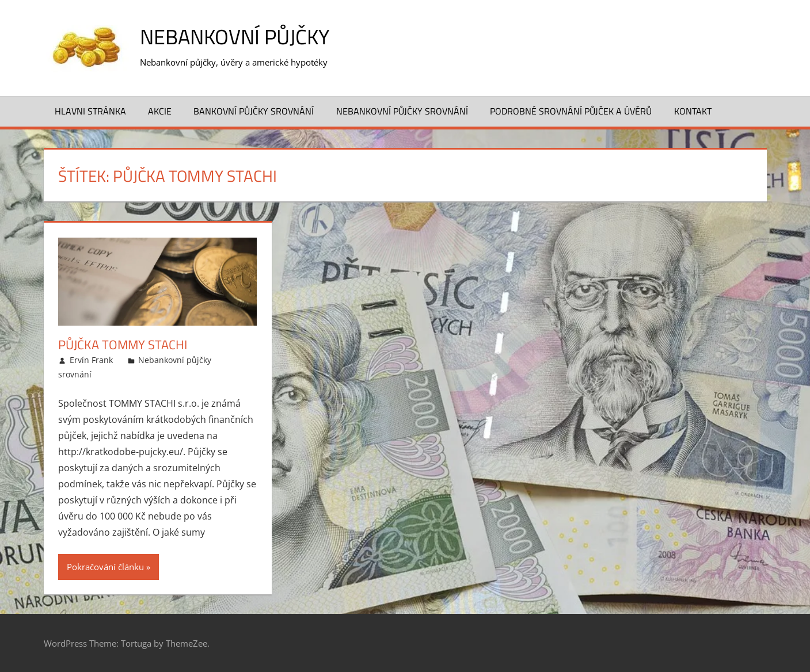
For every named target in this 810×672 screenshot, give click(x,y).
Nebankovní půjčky (235, 37)
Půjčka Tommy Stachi (123, 345)
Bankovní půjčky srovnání (254, 111)
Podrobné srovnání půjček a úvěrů (571, 111)
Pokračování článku (105, 567)
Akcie (160, 111)
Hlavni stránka (90, 111)
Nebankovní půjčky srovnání (402, 111)
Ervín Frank (91, 360)
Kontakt (693, 111)
